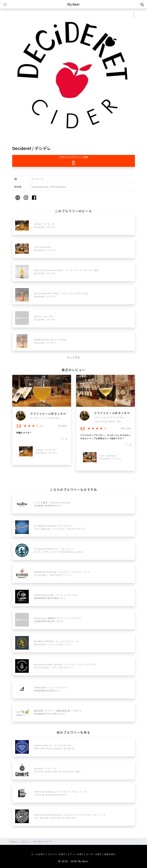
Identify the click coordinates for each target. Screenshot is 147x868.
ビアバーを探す (76, 854)
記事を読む (110, 854)
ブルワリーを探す (56, 854)
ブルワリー (25, 841)
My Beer (73, 4)
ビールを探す (38, 854)
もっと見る (73, 357)
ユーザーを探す (94, 854)
